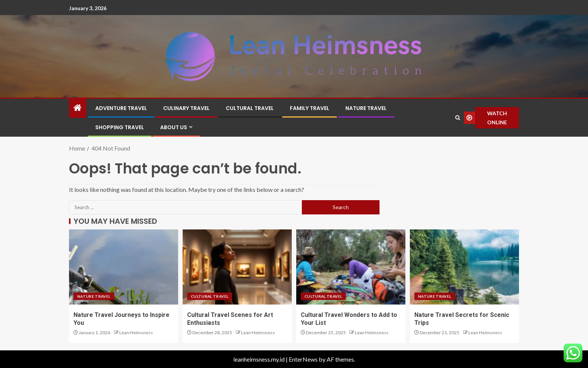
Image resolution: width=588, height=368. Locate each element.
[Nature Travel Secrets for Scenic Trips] (464, 267)
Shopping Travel (120, 127)
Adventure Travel (121, 108)
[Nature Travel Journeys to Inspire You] (124, 267)
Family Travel (310, 108)
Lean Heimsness (136, 333)
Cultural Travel (250, 108)
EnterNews (303, 359)
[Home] (78, 108)
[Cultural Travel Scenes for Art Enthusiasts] (237, 267)
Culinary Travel (186, 108)
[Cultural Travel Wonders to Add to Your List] (351, 267)
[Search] (458, 118)
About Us (174, 127)
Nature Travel (366, 108)
